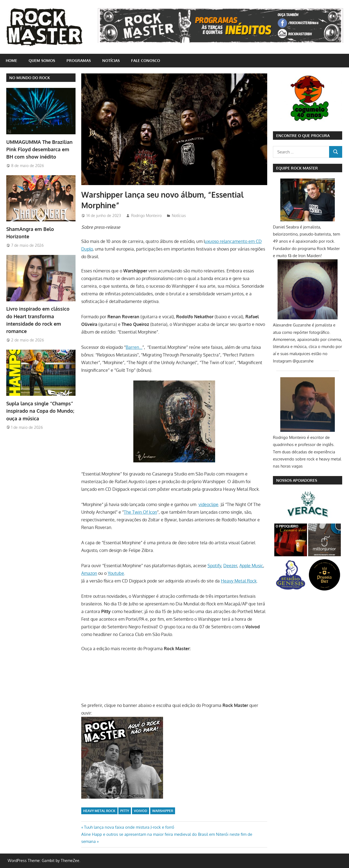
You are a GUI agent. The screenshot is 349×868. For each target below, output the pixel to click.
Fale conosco (146, 60)
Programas (79, 60)
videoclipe (208, 504)
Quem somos (42, 60)
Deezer (230, 566)
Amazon (89, 573)
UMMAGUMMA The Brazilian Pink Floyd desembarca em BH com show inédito (39, 149)
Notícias (111, 60)
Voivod (141, 811)
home (11, 60)
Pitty (125, 811)
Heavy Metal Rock (239, 581)
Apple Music (251, 566)
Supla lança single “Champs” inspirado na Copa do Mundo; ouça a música (40, 411)
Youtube (116, 573)
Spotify (214, 566)
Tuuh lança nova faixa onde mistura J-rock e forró (129, 827)
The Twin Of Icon (140, 512)
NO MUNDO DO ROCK (30, 78)
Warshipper (163, 811)
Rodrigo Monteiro (146, 215)
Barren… (134, 347)
